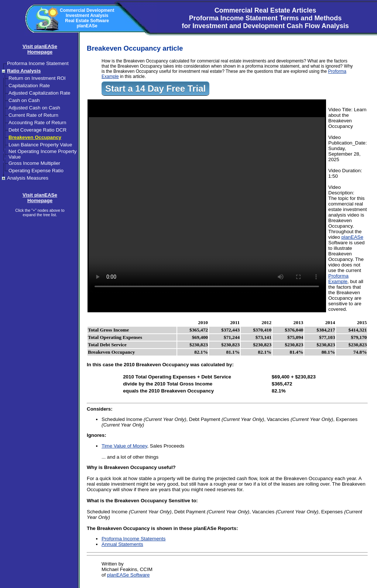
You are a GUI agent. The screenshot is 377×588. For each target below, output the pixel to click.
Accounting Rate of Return (37, 123)
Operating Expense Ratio (36, 171)
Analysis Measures (28, 178)
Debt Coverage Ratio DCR (37, 130)
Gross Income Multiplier (34, 163)
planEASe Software (128, 575)
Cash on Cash (24, 100)
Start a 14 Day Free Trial (155, 89)
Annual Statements (122, 544)
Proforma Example (338, 279)
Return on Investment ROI (37, 78)
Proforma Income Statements (133, 539)
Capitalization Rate (29, 86)
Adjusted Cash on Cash (34, 108)
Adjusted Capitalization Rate (39, 93)
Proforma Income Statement (38, 63)
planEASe (352, 237)
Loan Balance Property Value (40, 145)
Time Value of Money (124, 446)
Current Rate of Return (33, 115)
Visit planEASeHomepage (40, 49)
